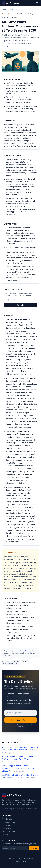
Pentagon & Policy (8, 822)
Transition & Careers (9, 831)
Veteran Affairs (7, 825)
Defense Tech (13, 9)
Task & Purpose (25, 651)
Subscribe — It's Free (21, 720)
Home (4, 9)
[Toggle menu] (37, 3)
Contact (23, 862)
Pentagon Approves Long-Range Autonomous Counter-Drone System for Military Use (18, 768)
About (17, 862)
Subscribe (20, 305)
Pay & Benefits (7, 819)
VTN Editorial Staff (11, 17)
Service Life (6, 834)
